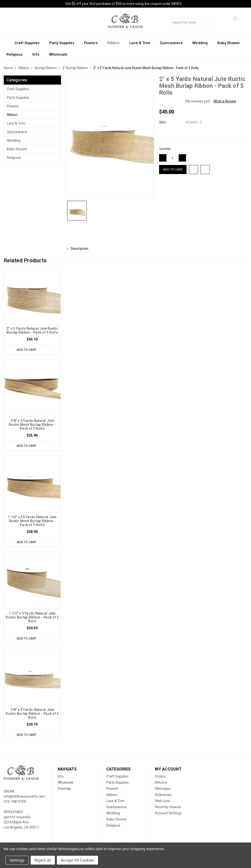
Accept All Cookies (77, 860)
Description (81, 249)
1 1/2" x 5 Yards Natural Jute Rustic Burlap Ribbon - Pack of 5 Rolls (32, 617)
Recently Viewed (168, 807)
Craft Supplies (29, 43)
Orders (160, 776)
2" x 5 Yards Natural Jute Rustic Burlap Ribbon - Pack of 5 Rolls (32, 330)
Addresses (163, 795)
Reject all (43, 860)
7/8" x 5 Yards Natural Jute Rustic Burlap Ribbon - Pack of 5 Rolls (32, 714)
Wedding (202, 43)
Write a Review (225, 101)
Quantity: (165, 149)
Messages (163, 789)
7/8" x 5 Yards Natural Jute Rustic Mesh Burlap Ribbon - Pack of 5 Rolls (32, 425)
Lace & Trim (142, 43)
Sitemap (64, 789)
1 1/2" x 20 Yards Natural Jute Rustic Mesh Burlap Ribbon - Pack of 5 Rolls (32, 521)
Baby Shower (231, 43)
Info (38, 54)
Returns (161, 782)
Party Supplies (64, 43)
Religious (17, 54)
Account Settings (168, 813)
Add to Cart (26, 350)
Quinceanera (173, 43)
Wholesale (58, 54)
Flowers (93, 43)
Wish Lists (163, 801)
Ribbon (116, 43)
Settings (17, 860)
